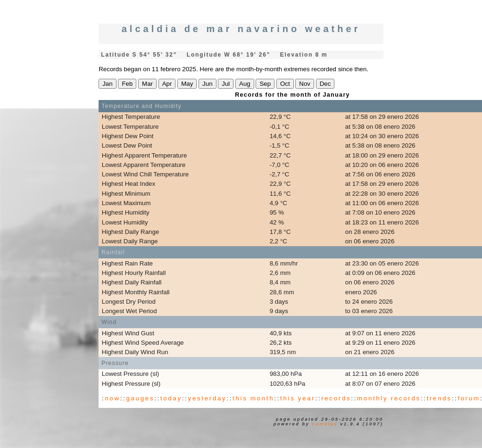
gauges (140, 398)
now (112, 398)
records (336, 398)
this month (253, 398)
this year (298, 398)
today (171, 398)
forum (469, 398)
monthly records (389, 398)
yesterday (208, 398)
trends (439, 398)
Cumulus (325, 424)
